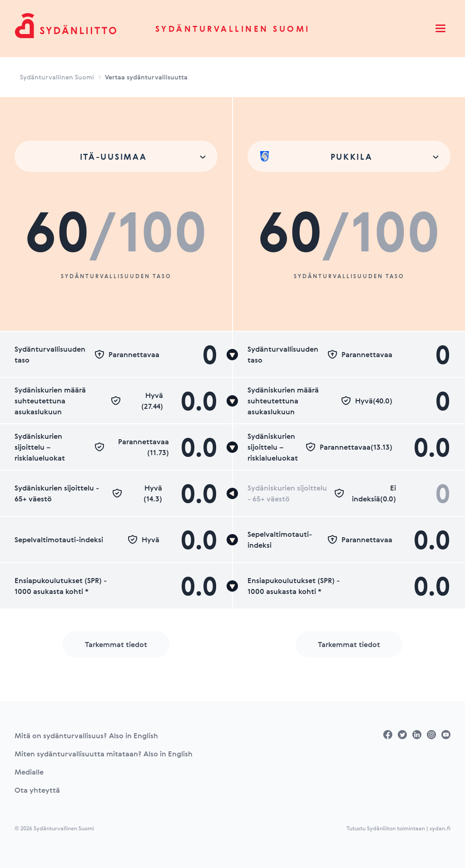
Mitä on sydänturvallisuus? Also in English (86, 736)
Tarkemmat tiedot (116, 644)
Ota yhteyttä (37, 790)
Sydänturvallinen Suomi (233, 29)
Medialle (29, 772)
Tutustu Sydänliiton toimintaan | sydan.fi (398, 828)
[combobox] (116, 156)
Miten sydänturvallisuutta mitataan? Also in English (104, 754)
